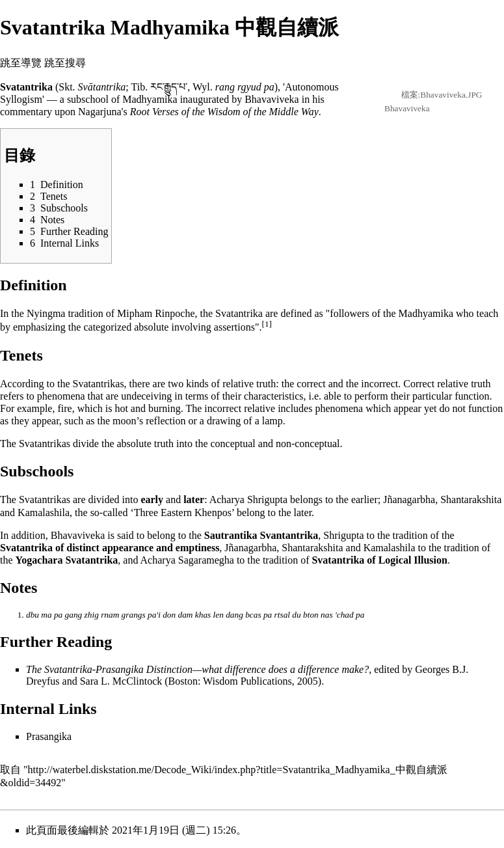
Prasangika (49, 736)
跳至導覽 (21, 63)
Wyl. (203, 87)
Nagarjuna (100, 112)
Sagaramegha (206, 560)
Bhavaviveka (407, 108)
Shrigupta (267, 499)
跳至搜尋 (65, 63)
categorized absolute (126, 328)
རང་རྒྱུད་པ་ (169, 87)
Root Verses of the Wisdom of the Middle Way (224, 112)
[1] (267, 324)
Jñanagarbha (409, 499)
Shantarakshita (471, 499)
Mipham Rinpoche (156, 313)
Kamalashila (44, 513)
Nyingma (46, 313)
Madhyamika (150, 99)
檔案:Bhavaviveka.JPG (442, 95)
